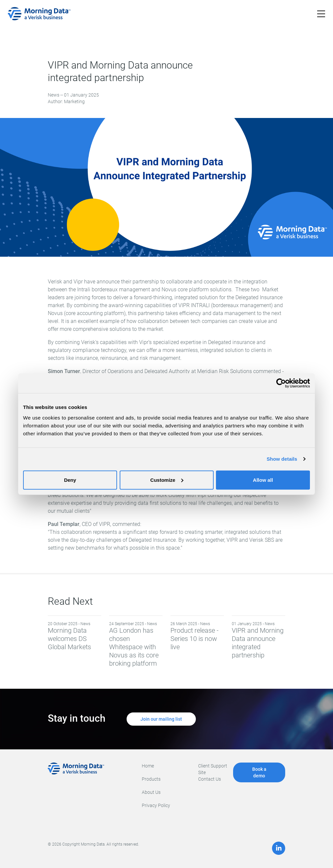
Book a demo (259, 772)
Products (151, 779)
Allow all (263, 480)
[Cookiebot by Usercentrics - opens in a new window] (281, 383)
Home (148, 766)
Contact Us (210, 779)
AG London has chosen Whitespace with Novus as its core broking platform (136, 644)
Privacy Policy (156, 805)
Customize (167, 480)
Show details (282, 459)
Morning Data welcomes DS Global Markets (75, 636)
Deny (70, 480)
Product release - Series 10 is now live (197, 636)
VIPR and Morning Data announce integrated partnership (258, 640)
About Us (151, 792)
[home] (39, 14)
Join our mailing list (161, 719)
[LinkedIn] (279, 848)
